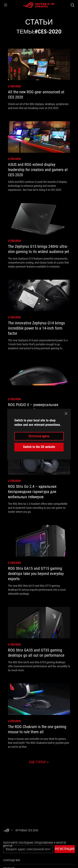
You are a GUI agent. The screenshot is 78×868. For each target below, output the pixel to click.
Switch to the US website (39, 447)
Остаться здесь (39, 436)
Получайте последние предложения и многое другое (35, 844)
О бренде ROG (12, 860)
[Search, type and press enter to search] (72, 5)
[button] (6, 5)
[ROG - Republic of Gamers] (39, 5)
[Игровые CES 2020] (27, 830)
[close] (66, 413)
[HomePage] (6, 831)
